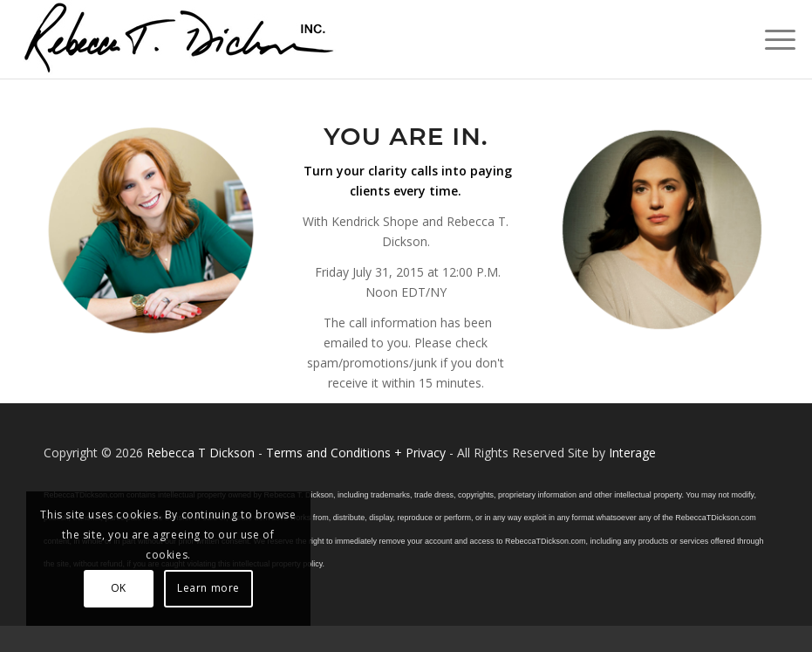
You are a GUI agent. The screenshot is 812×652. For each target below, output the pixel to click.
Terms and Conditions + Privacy (356, 453)
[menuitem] (771, 39)
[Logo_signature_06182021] (180, 39)
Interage (632, 453)
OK (119, 588)
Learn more (208, 588)
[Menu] (771, 39)
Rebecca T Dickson (201, 453)
